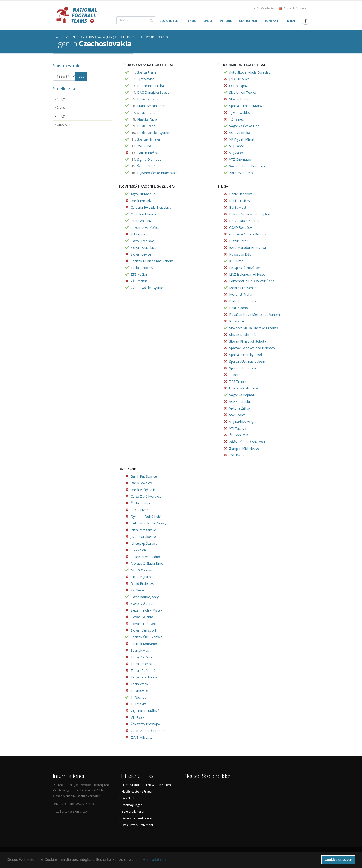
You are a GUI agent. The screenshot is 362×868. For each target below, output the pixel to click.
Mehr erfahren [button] (154, 860)
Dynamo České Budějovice (157, 173)
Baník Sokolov (141, 483)
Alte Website (264, 8)
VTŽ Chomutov (240, 159)
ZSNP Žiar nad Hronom (148, 731)
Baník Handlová (241, 194)
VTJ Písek (137, 717)
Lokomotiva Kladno (145, 557)
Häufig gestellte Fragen (137, 791)
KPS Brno (236, 261)
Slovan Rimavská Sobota (248, 341)
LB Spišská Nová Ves (245, 268)
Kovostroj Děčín (241, 254)
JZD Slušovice (239, 79)
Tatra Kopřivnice (143, 657)
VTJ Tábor (237, 146)
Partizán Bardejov (243, 301)
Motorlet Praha (241, 294)
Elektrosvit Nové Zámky (148, 523)
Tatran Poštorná (143, 671)
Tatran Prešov (148, 153)
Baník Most (238, 207)
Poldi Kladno (239, 308)
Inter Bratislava (142, 221)
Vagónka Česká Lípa (244, 126)
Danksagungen (132, 805)
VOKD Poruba (240, 133)
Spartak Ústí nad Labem (247, 361)
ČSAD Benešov (241, 228)
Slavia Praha (146, 113)
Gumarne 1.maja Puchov (248, 234)
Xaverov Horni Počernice (248, 166)
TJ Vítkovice (146, 79)
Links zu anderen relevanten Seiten (146, 785)
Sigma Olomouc (149, 159)
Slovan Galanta (142, 617)
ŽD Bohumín (239, 435)
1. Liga (61, 99)
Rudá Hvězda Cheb (151, 106)
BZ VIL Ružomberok (244, 221)
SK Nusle (137, 590)
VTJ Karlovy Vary (241, 422)
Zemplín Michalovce (244, 448)
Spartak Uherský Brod (246, 355)
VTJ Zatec (236, 153)
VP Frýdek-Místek (242, 139)
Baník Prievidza (142, 201)
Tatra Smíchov (142, 664)
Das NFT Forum (132, 798)
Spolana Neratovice (244, 368)
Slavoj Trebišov (142, 241)
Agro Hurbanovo (143, 194)
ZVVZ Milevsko (142, 737)
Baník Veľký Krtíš (143, 490)
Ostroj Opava (239, 86)
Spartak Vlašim (142, 650)
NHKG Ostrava (142, 570)
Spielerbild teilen (133, 812)
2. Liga (61, 107)
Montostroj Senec (243, 288)
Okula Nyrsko (141, 577)
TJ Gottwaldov (240, 113)
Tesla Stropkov (142, 268)
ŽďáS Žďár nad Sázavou (247, 442)
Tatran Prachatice (144, 677)
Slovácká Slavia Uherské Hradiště (254, 328)
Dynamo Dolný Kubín (147, 517)
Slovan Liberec (240, 99)
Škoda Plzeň (146, 166)
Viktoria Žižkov (240, 408)
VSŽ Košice (237, 415)
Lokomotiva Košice (145, 228)
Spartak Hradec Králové (247, 106)
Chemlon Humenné (145, 214)
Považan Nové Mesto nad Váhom (255, 315)
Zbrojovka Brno (241, 173)
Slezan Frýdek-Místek (146, 610)
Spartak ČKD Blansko (147, 637)
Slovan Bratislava (143, 248)
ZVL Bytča (237, 455)
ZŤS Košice (139, 274)
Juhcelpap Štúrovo (144, 543)
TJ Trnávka (139, 704)
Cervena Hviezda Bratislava (151, 207)
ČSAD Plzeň (140, 510)
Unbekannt (65, 125)
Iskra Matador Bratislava (248, 248)
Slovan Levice (141, 254)
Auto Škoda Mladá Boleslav (250, 72)
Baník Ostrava (148, 99)
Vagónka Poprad (242, 395)
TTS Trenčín (238, 381)
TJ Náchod (139, 697)
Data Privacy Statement (137, 825)
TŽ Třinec (236, 119)
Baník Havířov (240, 201)
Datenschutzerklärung (137, 818)
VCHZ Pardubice (241, 402)
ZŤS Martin (139, 281)
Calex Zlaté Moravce (146, 496)
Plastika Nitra (147, 119)
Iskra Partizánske (143, 530)
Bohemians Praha (151, 86)
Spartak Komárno (144, 644)
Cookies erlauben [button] (338, 860)
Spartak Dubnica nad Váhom (152, 261)
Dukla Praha (146, 126)
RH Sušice (237, 321)
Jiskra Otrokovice (143, 537)
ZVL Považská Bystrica (148, 288)
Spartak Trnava (148, 139)
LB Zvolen (138, 550)
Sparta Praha (147, 72)
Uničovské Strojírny (244, 388)
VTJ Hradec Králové (145, 711)
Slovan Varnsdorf (143, 630)
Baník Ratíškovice (144, 476)
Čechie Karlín (140, 503)
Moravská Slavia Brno (147, 563)
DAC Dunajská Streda (153, 92)
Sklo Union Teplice (243, 92)
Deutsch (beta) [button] (292, 8)
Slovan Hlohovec (143, 624)
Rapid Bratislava (143, 583)
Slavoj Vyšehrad (142, 604)
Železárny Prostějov (146, 724)
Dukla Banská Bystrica (154, 133)
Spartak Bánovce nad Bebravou (253, 348)
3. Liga (61, 116)
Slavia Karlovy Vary (145, 597)
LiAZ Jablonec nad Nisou (247, 274)
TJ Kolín (235, 375)
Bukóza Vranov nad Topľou (250, 214)
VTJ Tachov (238, 428)
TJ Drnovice (139, 691)
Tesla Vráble (140, 684)
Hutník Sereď (239, 241)
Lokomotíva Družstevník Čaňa (252, 281)
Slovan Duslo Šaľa (243, 335)
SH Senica (138, 234)
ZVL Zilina (144, 146)
